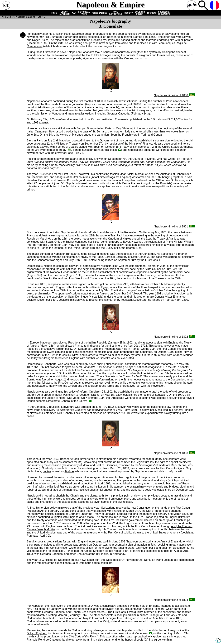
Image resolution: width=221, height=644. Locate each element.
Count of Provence (144, 159)
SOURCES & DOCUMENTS (164, 13)
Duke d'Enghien (36, 633)
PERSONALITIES (100, 13)
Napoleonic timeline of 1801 (174, 226)
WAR (74, 13)
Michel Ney (182, 352)
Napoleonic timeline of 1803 (174, 453)
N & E (25, 17)
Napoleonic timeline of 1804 (174, 600)
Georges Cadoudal (118, 114)
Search (203, 6)
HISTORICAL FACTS (84, 13)
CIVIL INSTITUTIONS (116, 13)
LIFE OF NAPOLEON (64, 13)
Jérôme (69, 471)
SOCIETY (129, 13)
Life (39, 17)
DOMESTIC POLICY (140, 13)
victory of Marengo (72, 135)
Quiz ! (192, 6)
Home (6, 6)
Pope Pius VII (75, 153)
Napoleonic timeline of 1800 (174, 95)
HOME (54, 13)
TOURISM (151, 13)
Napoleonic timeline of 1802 (174, 337)
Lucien (47, 471)
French (215, 6)
